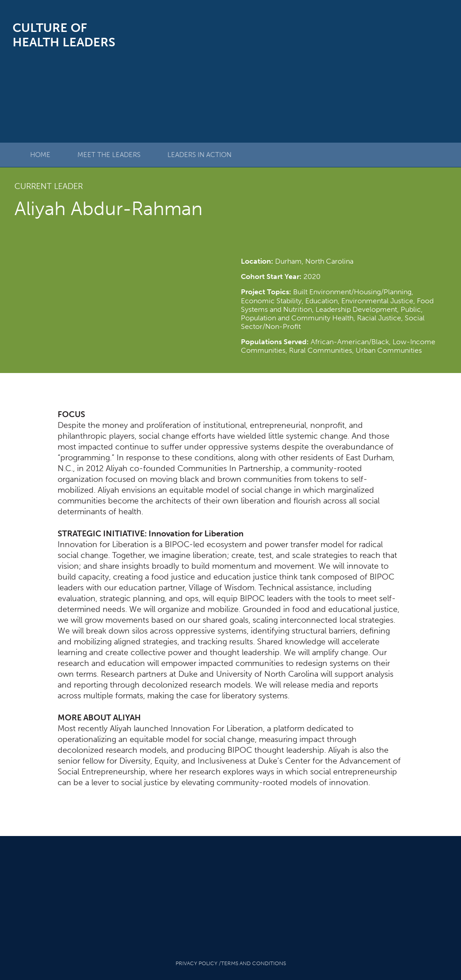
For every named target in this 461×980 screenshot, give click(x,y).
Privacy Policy (197, 963)
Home (40, 155)
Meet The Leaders (109, 155)
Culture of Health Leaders (64, 35)
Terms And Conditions (253, 963)
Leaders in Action (199, 155)
